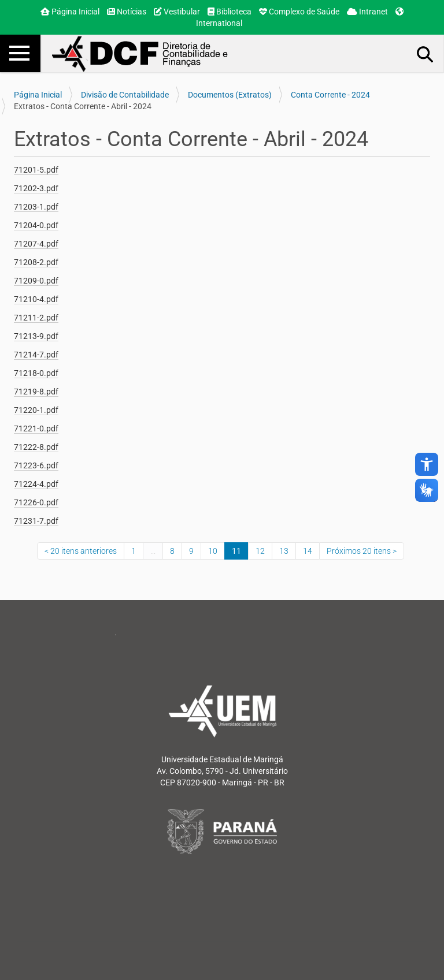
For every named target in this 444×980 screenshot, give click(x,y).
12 (260, 551)
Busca (425, 54)
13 (284, 551)
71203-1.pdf (36, 207)
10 (213, 551)
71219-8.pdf (36, 392)
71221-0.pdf (36, 428)
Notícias (127, 12)
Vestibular (177, 12)
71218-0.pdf (36, 373)
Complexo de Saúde (299, 12)
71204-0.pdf (36, 225)
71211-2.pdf (36, 318)
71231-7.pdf (36, 521)
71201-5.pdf (36, 170)
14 (308, 551)
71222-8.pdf (36, 447)
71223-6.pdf (36, 465)
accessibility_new (427, 464)
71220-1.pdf (36, 410)
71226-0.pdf (36, 502)
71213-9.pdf (36, 336)
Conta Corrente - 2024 (330, 95)
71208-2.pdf (36, 262)
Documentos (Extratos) (230, 95)
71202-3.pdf (36, 188)
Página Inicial (70, 12)
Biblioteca (230, 12)
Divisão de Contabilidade (125, 95)
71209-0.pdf (36, 281)
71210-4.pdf (36, 299)
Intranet (367, 12)
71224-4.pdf (36, 484)
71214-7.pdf (36, 355)
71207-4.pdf (36, 244)
